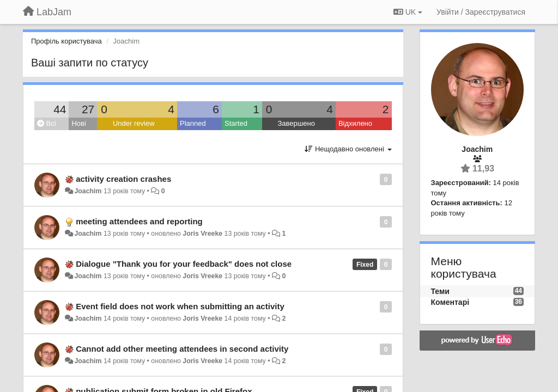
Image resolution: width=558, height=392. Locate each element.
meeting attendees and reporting (139, 221)
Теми (440, 291)
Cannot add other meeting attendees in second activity (182, 349)
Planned (193, 123)
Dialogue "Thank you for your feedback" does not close (184, 264)
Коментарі (450, 302)
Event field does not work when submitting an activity (180, 306)
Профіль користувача (66, 41)
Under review (134, 123)
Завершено (296, 123)
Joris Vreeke (202, 234)
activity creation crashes (123, 179)
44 (60, 109)
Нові (78, 123)
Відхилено (355, 123)
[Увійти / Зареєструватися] (481, 12)
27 (88, 109)
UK (408, 12)
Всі (47, 123)
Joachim (88, 191)
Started (236, 123)
